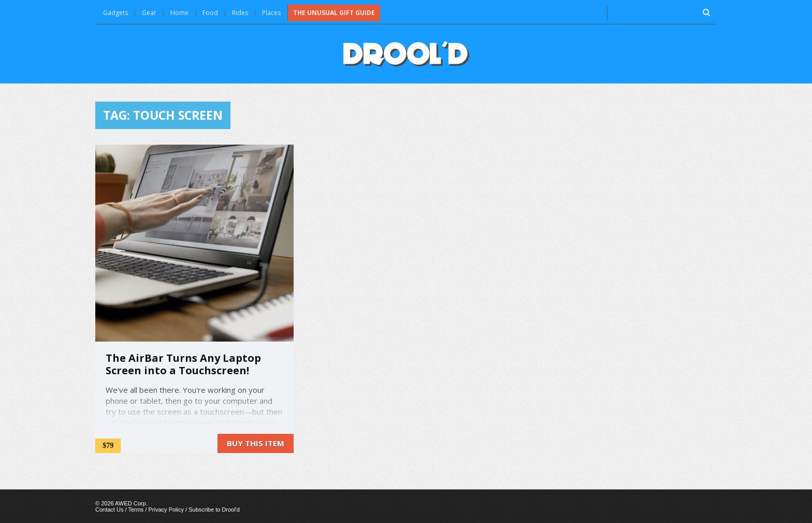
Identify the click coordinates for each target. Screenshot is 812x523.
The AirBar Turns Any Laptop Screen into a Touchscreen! (183, 364)
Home (179, 13)
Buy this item (256, 443)
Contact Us (109, 510)
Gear (149, 13)
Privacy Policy (166, 510)
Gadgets (115, 13)
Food (210, 13)
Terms (136, 510)
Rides (240, 13)
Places (271, 13)
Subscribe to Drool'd (214, 510)
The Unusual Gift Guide (334, 13)
